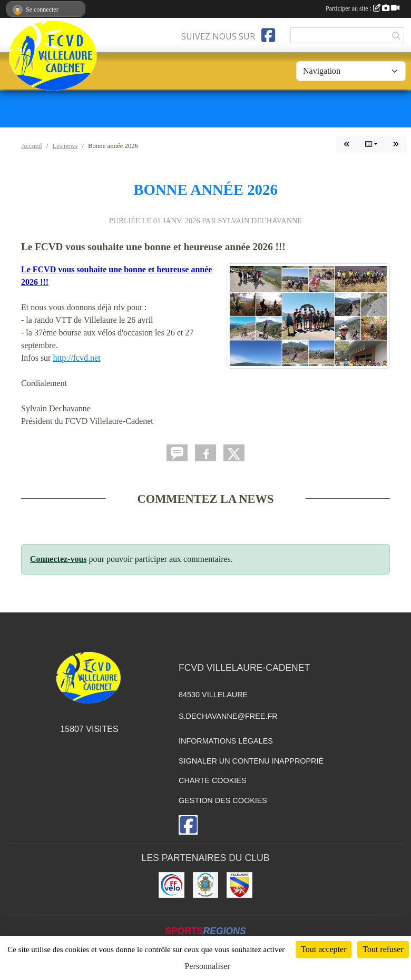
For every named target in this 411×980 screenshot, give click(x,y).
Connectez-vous (58, 559)
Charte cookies (212, 780)
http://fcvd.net (76, 358)
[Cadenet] (206, 885)
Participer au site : (363, 8)
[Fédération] (172, 885)
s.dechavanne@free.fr (228, 716)
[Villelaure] (239, 885)
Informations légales (226, 741)
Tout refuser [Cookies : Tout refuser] (383, 949)
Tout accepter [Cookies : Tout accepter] (324, 949)
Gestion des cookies (223, 800)
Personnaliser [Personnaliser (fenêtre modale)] (207, 966)
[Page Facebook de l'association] (268, 35)
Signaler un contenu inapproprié (251, 761)
